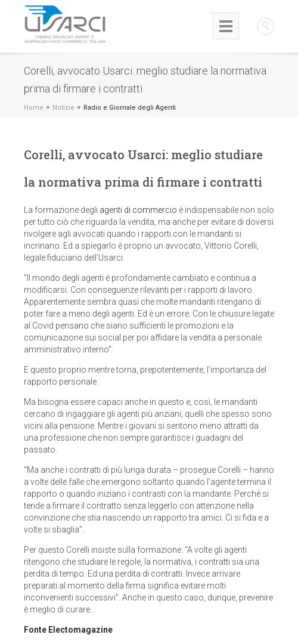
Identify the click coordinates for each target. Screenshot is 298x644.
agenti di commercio (138, 210)
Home (34, 108)
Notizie (63, 108)
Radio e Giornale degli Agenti (130, 108)
